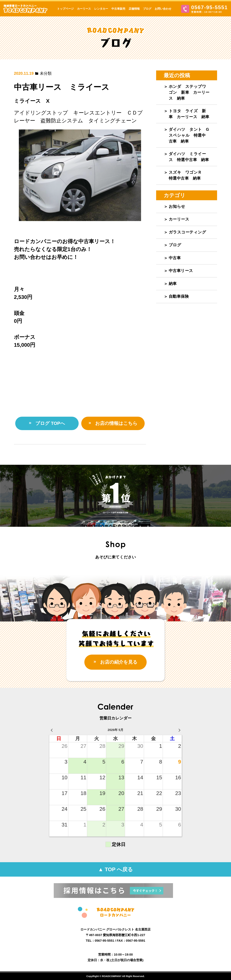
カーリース (84, 9)
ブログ (147, 9)
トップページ (65, 9)
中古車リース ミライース (62, 87)
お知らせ (177, 206)
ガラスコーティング (188, 232)
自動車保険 (179, 296)
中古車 (175, 258)
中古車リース (181, 271)
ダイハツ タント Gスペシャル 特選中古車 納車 (189, 135)
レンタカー (101, 9)
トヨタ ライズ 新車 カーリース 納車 (189, 114)
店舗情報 (134, 9)
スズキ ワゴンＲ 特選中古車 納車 (187, 175)
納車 (173, 284)
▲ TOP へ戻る (115, 869)
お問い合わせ (163, 9)
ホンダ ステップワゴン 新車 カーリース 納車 (189, 92)
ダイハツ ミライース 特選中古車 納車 (189, 157)
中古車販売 (118, 9)
